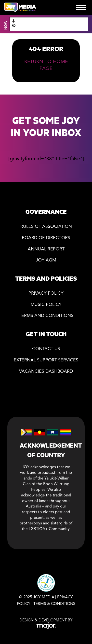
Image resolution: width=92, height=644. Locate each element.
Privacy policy (46, 294)
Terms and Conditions (46, 316)
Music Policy (46, 305)
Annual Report (46, 249)
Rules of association (46, 227)
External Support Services (46, 360)
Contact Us (46, 349)
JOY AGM (46, 260)
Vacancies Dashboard (46, 372)
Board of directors (46, 238)
